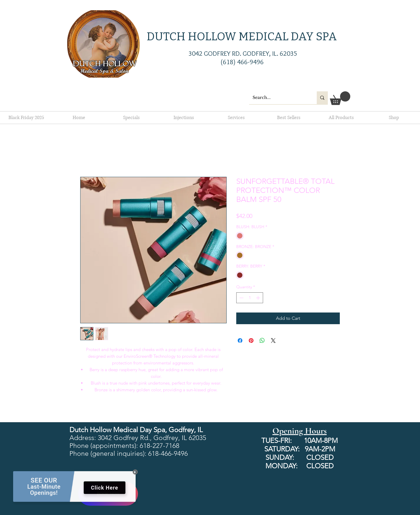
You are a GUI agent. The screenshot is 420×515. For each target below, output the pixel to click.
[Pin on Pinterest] (251, 341)
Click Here (105, 491)
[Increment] (259, 298)
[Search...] (279, 98)
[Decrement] (241, 298)
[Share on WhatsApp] (262, 341)
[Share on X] (273, 341)
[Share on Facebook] (240, 341)
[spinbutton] (250, 298)
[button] (340, 98)
